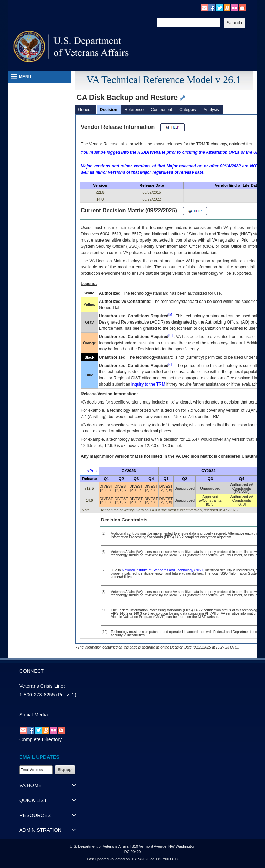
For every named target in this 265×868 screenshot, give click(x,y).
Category (188, 110)
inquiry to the (148, 384)
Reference (134, 110)
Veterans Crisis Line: (42, 686)
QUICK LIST (33, 800)
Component (161, 110)
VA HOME (31, 785)
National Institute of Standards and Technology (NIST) (163, 570)
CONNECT (32, 671)
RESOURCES (35, 815)
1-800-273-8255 (37, 695)
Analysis (211, 110)
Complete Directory (41, 739)
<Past (92, 471)
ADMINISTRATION (40, 830)
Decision (109, 110)
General (85, 110)
